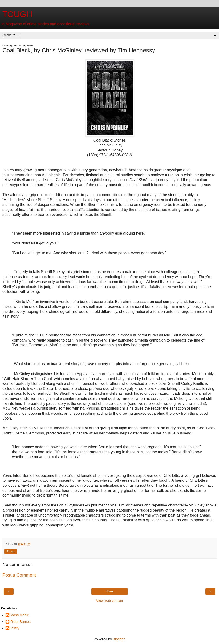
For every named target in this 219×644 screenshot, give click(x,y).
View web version (110, 601)
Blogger (119, 639)
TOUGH (17, 14)
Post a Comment (19, 575)
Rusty (15, 628)
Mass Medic (20, 615)
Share (11, 552)
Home (109, 591)
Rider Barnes (20, 622)
